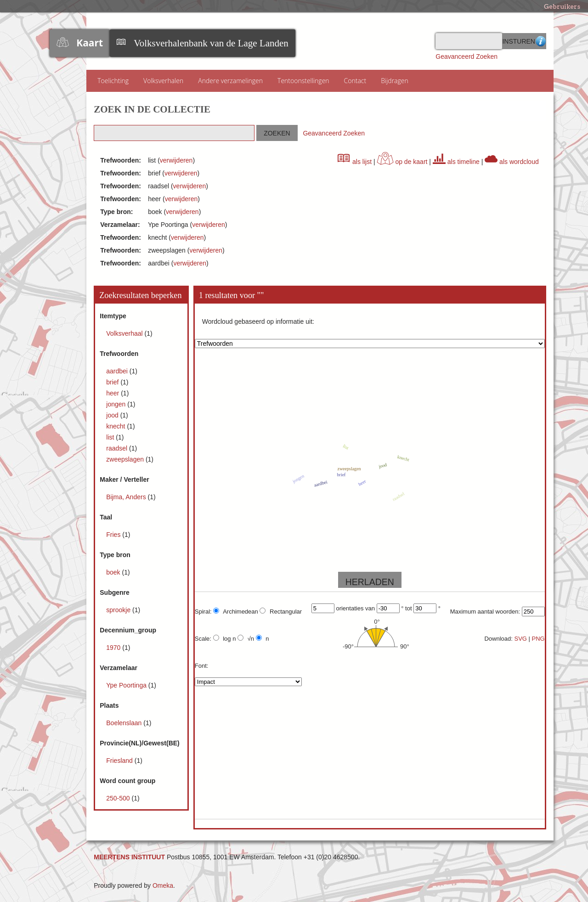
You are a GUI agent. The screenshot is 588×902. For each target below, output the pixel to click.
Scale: (203, 639)
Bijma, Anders (127, 497)
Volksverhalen (163, 81)
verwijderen (176, 160)
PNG (538, 639)
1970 (114, 648)
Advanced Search (541, 41)
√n (246, 638)
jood (113, 415)
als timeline (456, 162)
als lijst (355, 162)
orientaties (350, 608)
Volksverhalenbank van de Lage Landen (211, 43)
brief (113, 382)
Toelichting (113, 81)
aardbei (118, 371)
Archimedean (236, 611)
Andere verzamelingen (230, 81)
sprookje (119, 610)
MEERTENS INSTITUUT (129, 857)
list (111, 437)
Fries (114, 535)
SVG (520, 639)
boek (114, 572)
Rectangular (281, 611)
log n (225, 638)
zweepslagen (126, 459)
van (370, 608)
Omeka (163, 885)
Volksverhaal (125, 333)
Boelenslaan (125, 723)
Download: (498, 639)
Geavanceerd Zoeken (466, 56)
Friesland (120, 761)
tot (408, 608)
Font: (202, 666)
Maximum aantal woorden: (485, 612)
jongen (117, 404)
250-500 (119, 798)
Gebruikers (562, 6)
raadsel (118, 448)
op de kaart (402, 162)
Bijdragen (395, 81)
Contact (355, 81)
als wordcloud (512, 162)
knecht (116, 426)
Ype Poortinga (127, 685)
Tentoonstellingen (303, 81)
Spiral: (203, 612)
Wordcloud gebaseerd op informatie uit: (258, 321)
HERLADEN (370, 582)
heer (113, 393)
